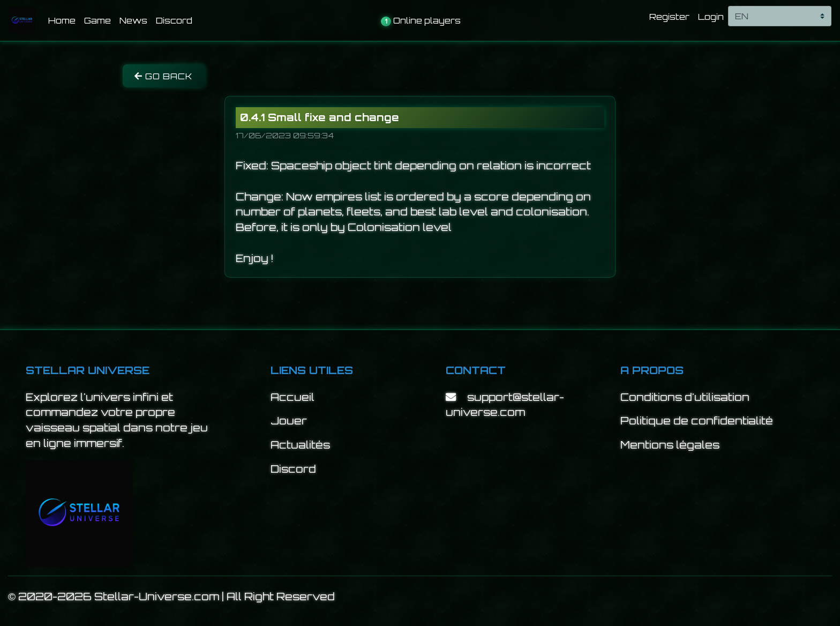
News (133, 20)
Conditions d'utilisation (685, 397)
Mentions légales (670, 445)
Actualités (300, 445)
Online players (421, 21)
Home (64, 20)
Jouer (289, 421)
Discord (174, 20)
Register (669, 17)
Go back (164, 76)
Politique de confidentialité (697, 421)
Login (711, 17)
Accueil (292, 397)
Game (97, 20)
